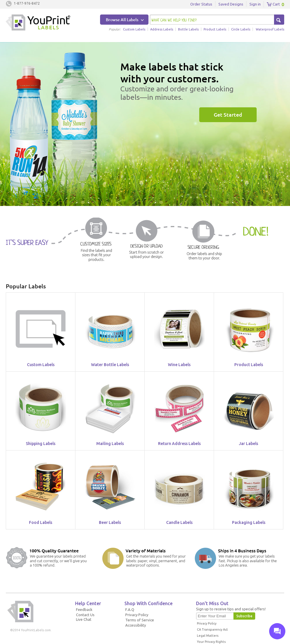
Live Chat (84, 619)
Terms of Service (140, 620)
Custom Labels (134, 29)
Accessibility (136, 625)
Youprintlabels (38, 23)
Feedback (84, 609)
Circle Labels (241, 29)
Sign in (255, 4)
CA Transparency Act (212, 629)
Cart (273, 4)
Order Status (201, 4)
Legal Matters (208, 636)
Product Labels (215, 29)
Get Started (228, 115)
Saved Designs (231, 4)
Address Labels (162, 29)
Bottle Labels (188, 29)
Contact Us (85, 615)
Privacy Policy (137, 615)
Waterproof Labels (270, 29)
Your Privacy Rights (211, 642)
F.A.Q (130, 609)
